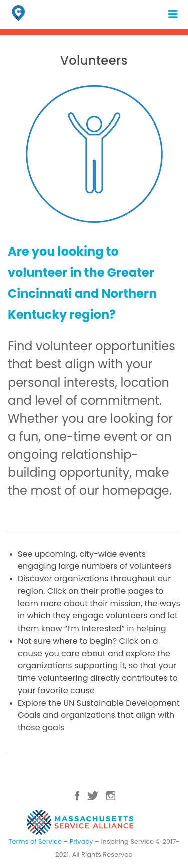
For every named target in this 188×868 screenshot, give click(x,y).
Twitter (93, 796)
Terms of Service (35, 842)
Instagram (111, 796)
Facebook (77, 796)
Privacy (81, 842)
